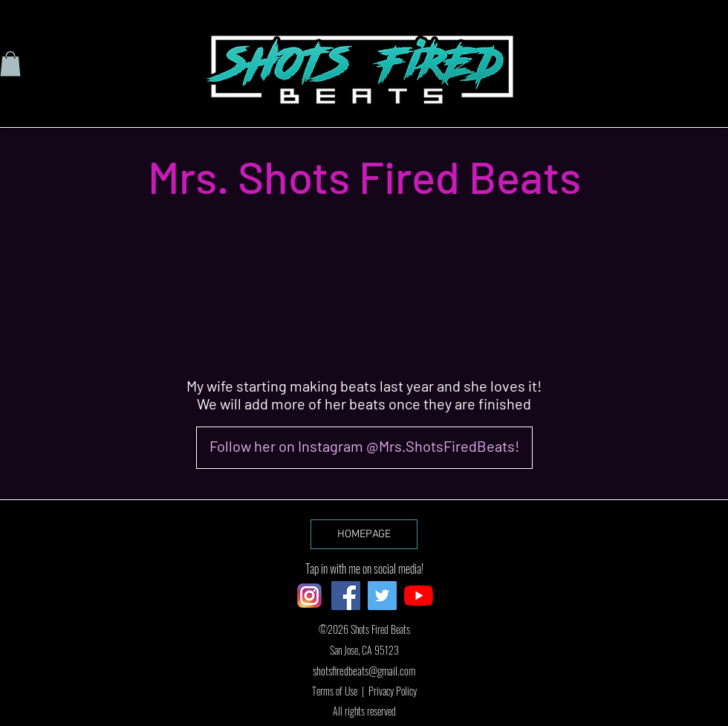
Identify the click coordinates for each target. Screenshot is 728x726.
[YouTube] (419, 596)
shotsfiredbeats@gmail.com (364, 670)
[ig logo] (309, 596)
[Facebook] (346, 596)
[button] (10, 64)
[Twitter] (382, 596)
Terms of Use (335, 691)
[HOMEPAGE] (364, 534)
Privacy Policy (393, 691)
